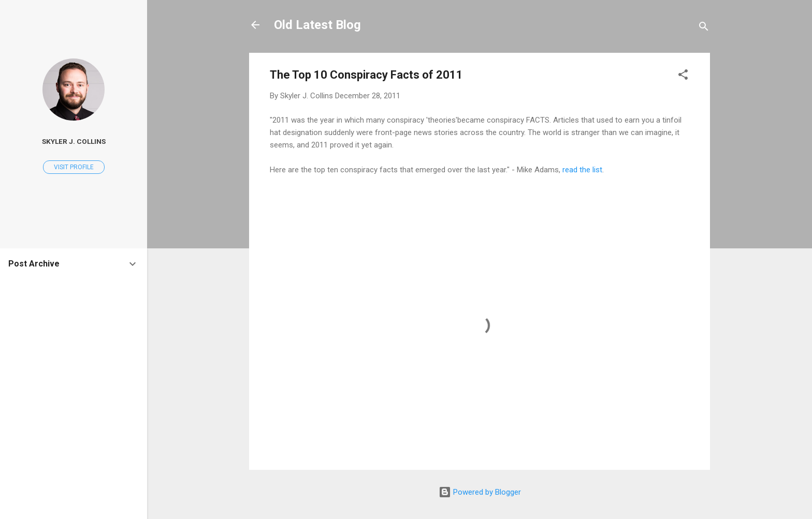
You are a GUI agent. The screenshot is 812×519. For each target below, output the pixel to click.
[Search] (704, 28)
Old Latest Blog (317, 25)
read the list (582, 170)
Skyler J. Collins (74, 141)
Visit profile (74, 167)
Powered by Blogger (480, 492)
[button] (683, 76)
